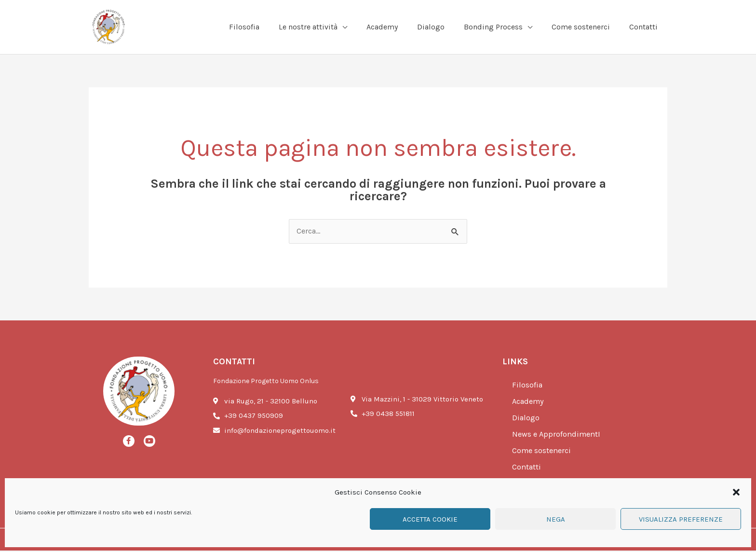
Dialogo (526, 419)
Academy (529, 403)
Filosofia (528, 386)
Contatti (527, 469)
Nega (556, 519)
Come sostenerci (543, 452)
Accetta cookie (430, 519)
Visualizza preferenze (681, 519)
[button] (736, 492)
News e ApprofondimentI (558, 436)
